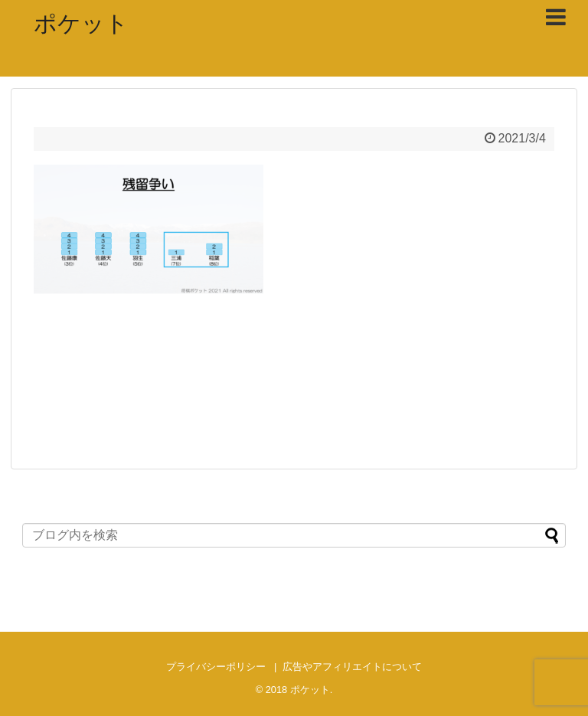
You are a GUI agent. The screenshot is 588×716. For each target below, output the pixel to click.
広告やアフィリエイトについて (352, 667)
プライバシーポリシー (216, 667)
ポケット (81, 23)
